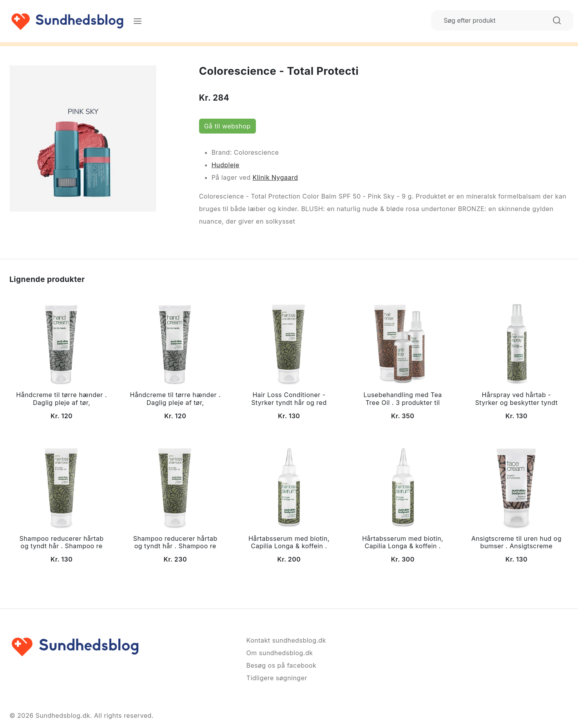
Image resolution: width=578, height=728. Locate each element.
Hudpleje (226, 165)
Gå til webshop (227, 126)
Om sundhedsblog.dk (280, 653)
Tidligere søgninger (277, 678)
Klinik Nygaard (275, 177)
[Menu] (138, 21)
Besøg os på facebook (282, 665)
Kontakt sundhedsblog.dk (286, 640)
